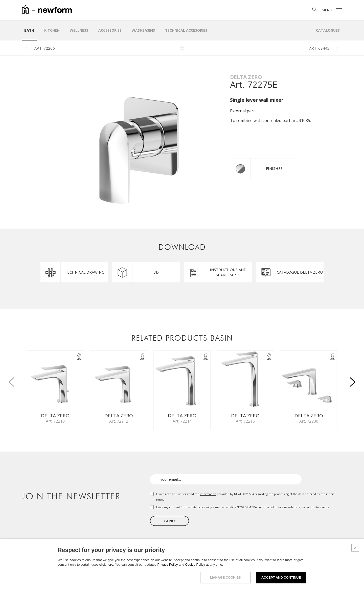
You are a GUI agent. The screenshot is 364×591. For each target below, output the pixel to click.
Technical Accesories (186, 30)
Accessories (110, 30)
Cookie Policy (195, 565)
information (208, 494)
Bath (29, 30)
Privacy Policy (168, 565)
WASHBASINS (143, 30)
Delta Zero (246, 77)
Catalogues (328, 30)
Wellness (79, 30)
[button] (352, 379)
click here (106, 565)
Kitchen (52, 30)
